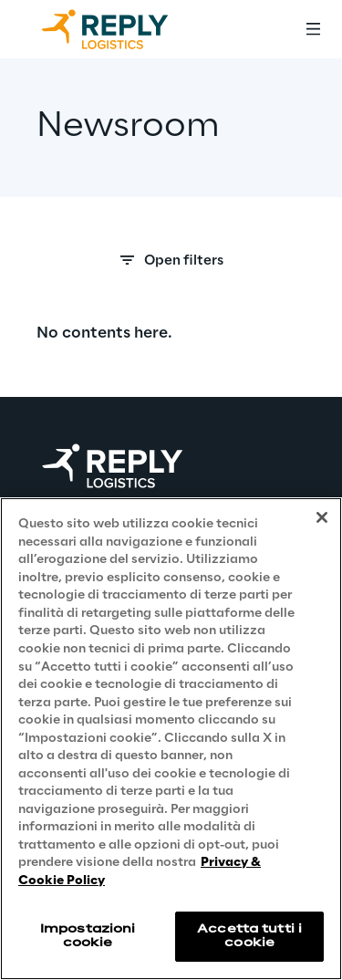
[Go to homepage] (123, 29)
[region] (171, 739)
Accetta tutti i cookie (249, 936)
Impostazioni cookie (88, 936)
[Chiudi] (322, 517)
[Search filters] (171, 266)
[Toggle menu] (313, 29)
